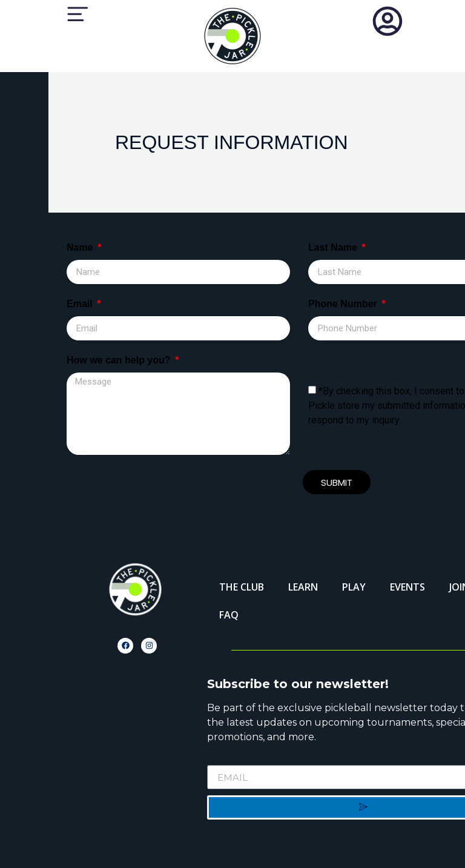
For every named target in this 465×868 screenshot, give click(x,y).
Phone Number (344, 304)
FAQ (229, 615)
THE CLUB (242, 587)
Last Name (334, 248)
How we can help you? (120, 360)
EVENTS (407, 587)
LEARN (303, 587)
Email (81, 304)
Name (81, 248)
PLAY (354, 587)
